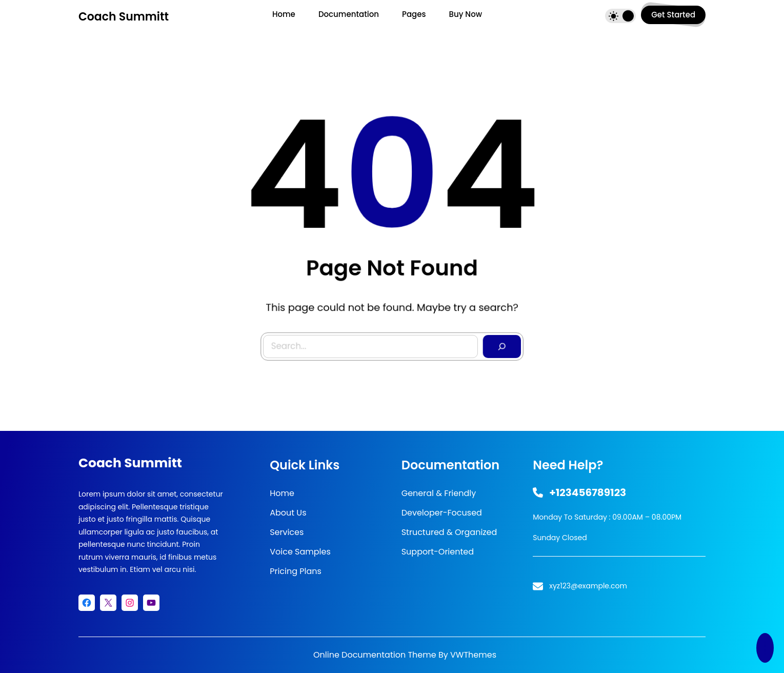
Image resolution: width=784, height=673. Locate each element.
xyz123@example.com (588, 586)
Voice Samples (300, 552)
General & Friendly (439, 493)
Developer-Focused (442, 513)
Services (287, 532)
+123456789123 (588, 492)
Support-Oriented (438, 552)
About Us (288, 513)
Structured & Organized (449, 532)
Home (282, 493)
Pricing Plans (296, 571)
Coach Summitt (124, 17)
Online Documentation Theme (375, 655)
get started (673, 15)
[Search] (498, 342)
